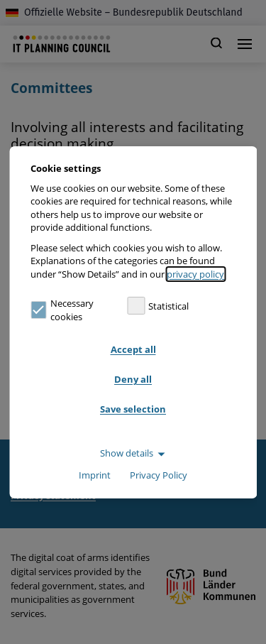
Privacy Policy (159, 475)
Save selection (133, 409)
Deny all (133, 379)
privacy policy (195, 274)
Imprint (95, 475)
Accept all (133, 349)
